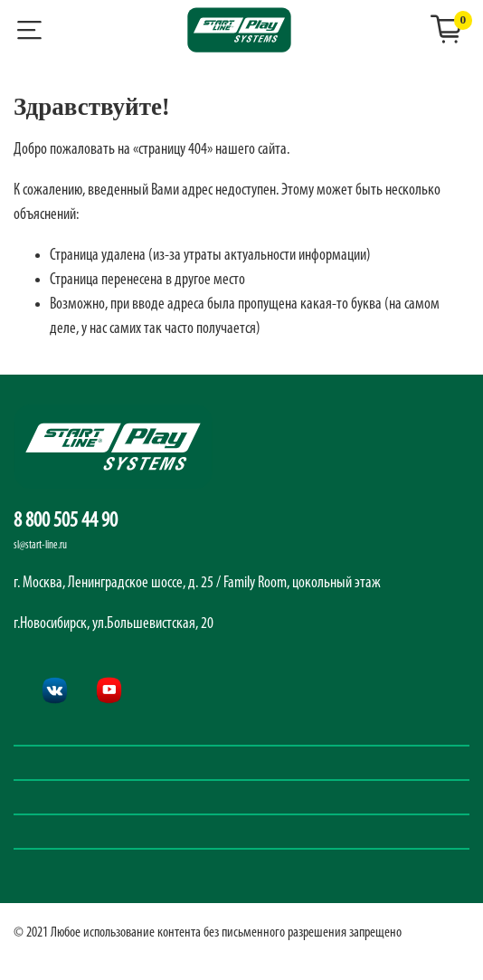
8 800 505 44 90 (66, 521)
